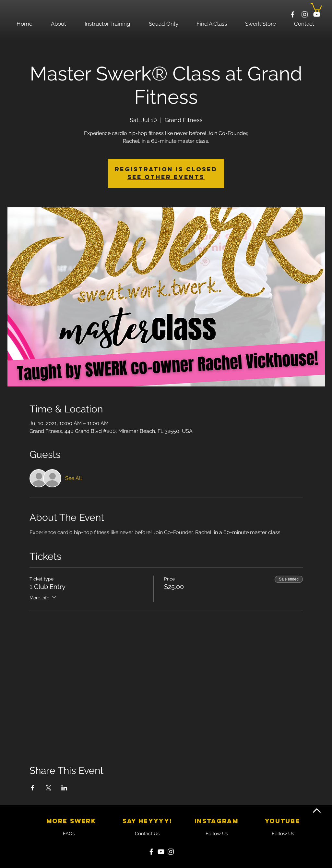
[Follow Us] (217, 834)
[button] (316, 7)
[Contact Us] (147, 834)
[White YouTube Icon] (317, 14)
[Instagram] (171, 852)
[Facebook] (151, 852)
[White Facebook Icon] (293, 14)
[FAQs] (69, 834)
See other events (166, 177)
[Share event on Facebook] (33, 788)
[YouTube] (161, 852)
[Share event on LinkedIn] (64, 788)
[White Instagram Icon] (305, 14)
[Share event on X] (48, 788)
